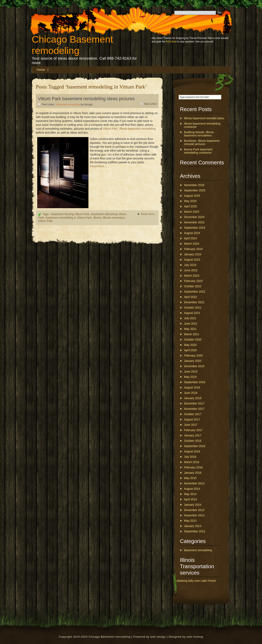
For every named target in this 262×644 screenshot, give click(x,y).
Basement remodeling (68, 104)
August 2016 (192, 451)
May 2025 (190, 201)
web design (158, 637)
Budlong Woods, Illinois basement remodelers (199, 134)
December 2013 (194, 510)
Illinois (97, 218)
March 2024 (192, 244)
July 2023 (190, 265)
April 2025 (190, 206)
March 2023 (192, 276)
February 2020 (193, 356)
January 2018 (193, 398)
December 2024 (194, 217)
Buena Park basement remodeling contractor (198, 151)
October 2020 (193, 340)
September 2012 (195, 531)
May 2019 (190, 377)
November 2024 (194, 222)
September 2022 (195, 292)
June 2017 (191, 425)
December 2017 (194, 403)
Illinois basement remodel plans (204, 118)
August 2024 (192, 233)
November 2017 (194, 409)
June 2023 (191, 270)
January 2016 (193, 473)
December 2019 (194, 366)
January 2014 (193, 505)
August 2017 (192, 419)
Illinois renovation (114, 218)
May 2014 (190, 494)
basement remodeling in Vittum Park (69, 218)
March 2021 (192, 334)
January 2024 (193, 254)
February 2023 (193, 281)
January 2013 (193, 526)
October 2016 (193, 441)
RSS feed (171, 42)
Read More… (98, 166)
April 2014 (190, 499)
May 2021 (190, 329)
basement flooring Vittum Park (70, 214)
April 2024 (190, 238)
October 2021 (193, 308)
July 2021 (190, 318)
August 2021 (192, 313)
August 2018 (192, 387)
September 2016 (195, 446)
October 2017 (193, 414)
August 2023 (192, 260)
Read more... (149, 214)
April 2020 (190, 350)
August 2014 (192, 489)
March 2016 (192, 462)
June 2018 (191, 393)
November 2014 (194, 483)
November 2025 (194, 185)
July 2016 (190, 457)
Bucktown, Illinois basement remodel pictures (202, 142)
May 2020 (190, 345)
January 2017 (193, 435)
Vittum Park (45, 221)
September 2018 (195, 382)
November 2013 (194, 515)
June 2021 (191, 324)
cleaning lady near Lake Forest (196, 581)
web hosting (195, 637)
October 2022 (193, 286)
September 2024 (195, 228)
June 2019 (191, 371)
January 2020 (193, 361)
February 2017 (193, 430)
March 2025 (192, 212)
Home (41, 70)
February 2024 (193, 249)
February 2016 (193, 467)
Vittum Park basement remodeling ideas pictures (86, 99)
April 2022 (190, 297)
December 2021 (194, 302)
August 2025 (192, 196)
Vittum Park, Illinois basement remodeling (129, 129)
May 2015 (190, 478)
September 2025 (195, 190)
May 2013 (190, 521)
